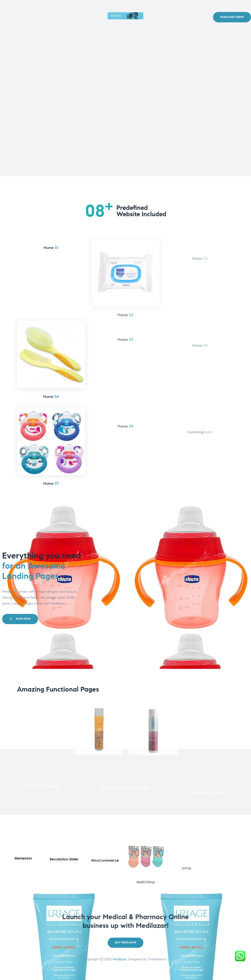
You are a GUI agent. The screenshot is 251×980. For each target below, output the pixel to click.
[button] (232, 31)
